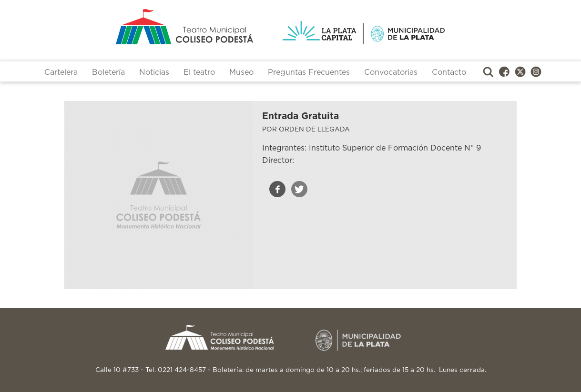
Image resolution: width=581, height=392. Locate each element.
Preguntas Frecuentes (309, 72)
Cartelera (61, 72)
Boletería (108, 72)
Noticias (154, 72)
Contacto (449, 72)
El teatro (199, 72)
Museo (241, 72)
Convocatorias (391, 72)
